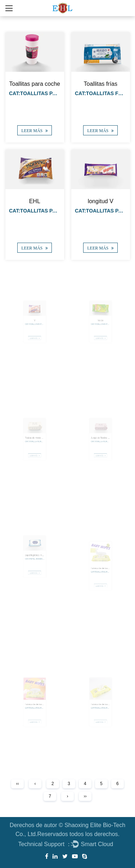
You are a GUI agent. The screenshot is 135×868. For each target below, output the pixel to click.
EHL (35, 201)
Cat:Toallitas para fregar (47, 211)
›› (85, 796)
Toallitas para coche (35, 84)
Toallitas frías (100, 84)
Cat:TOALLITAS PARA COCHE (46, 93)
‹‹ (18, 784)
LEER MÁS (35, 131)
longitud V (100, 201)
